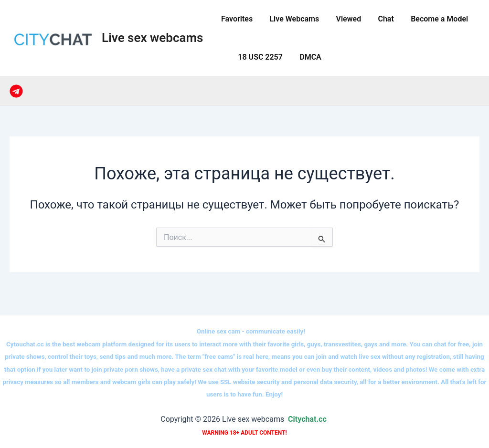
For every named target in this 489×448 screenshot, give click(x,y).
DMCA (307, 57)
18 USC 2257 (258, 57)
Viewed (345, 19)
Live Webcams (292, 19)
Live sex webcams (152, 38)
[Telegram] (16, 91)
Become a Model (432, 19)
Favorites (236, 19)
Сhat (380, 19)
